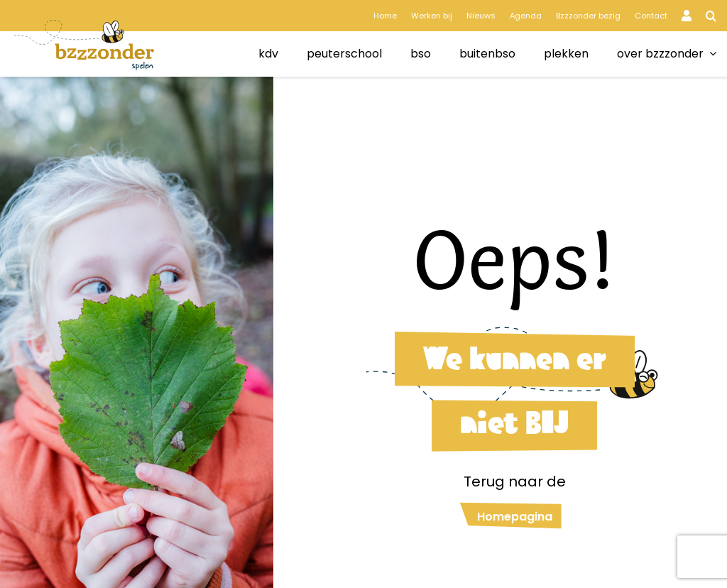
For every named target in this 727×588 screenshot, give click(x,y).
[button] (711, 16)
